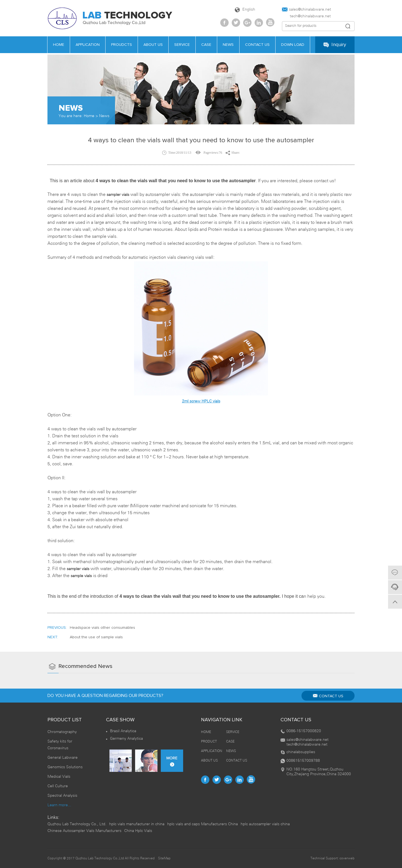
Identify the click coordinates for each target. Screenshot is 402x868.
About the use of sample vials (96, 637)
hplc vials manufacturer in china (137, 824)
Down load (293, 45)
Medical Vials (59, 777)
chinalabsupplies (301, 752)
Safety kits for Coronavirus (60, 745)
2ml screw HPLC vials (201, 401)
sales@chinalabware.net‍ (307, 10)
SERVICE (233, 732)
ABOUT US (209, 761)
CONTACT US (328, 696)
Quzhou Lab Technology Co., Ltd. (77, 824)
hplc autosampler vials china (265, 824)
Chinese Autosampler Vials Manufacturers (84, 831)
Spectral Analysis (62, 796)
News (104, 116)
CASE (230, 742)
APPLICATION (88, 45)
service (182, 45)
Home (89, 116)
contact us (257, 45)
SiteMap (164, 858)
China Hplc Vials (138, 831)
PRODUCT (209, 742)
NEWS (231, 751)
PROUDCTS (122, 45)
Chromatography (62, 732)
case (206, 45)
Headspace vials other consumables (102, 628)
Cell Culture (58, 786)
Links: (53, 818)
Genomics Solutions (65, 767)
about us (153, 45)
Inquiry (335, 45)
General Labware (63, 758)
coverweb (347, 858)
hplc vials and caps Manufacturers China (203, 824)
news (228, 45)
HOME (59, 45)
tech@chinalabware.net (306, 16)
